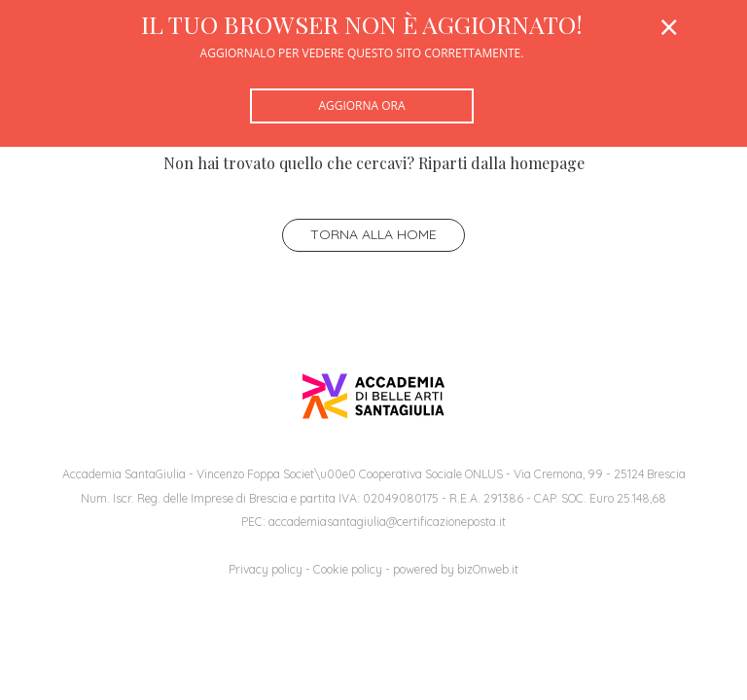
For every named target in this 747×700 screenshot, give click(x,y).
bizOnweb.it (488, 569)
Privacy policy (266, 569)
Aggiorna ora (361, 105)
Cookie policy (348, 569)
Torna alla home (373, 234)
